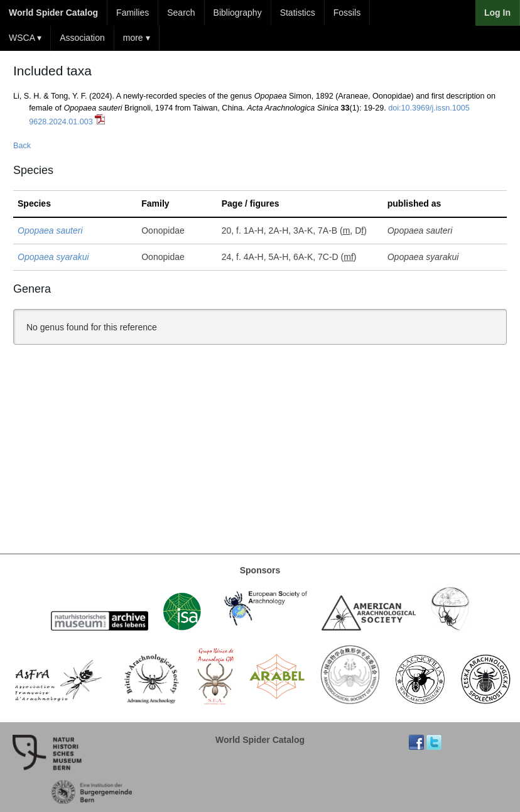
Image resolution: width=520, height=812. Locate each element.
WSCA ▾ (25, 38)
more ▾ (137, 38)
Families (133, 13)
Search (181, 13)
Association (82, 38)
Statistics (298, 13)
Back (22, 146)
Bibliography (238, 13)
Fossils (347, 13)
